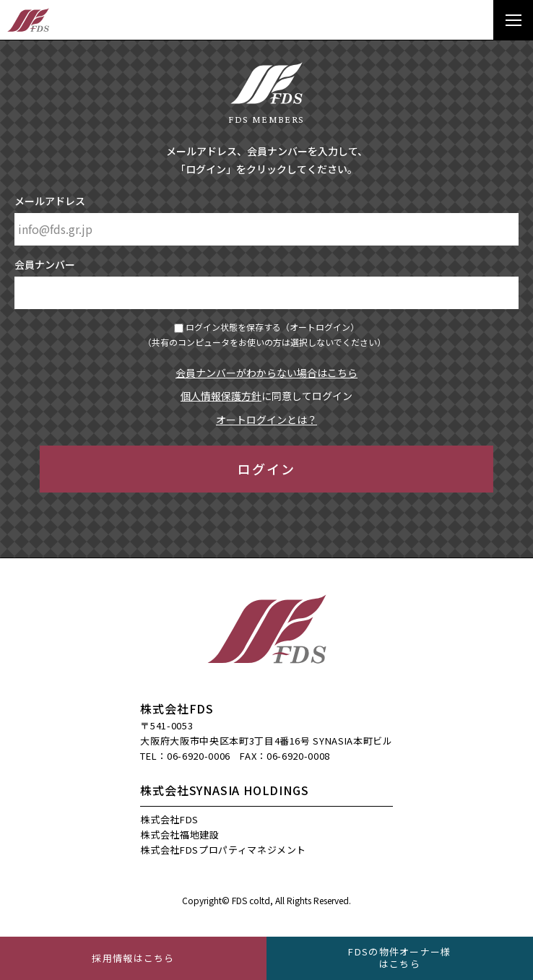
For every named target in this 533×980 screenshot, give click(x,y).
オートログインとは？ (266, 420)
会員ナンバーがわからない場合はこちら (266, 373)
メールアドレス (50, 201)
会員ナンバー (45, 264)
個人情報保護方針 (221, 396)
